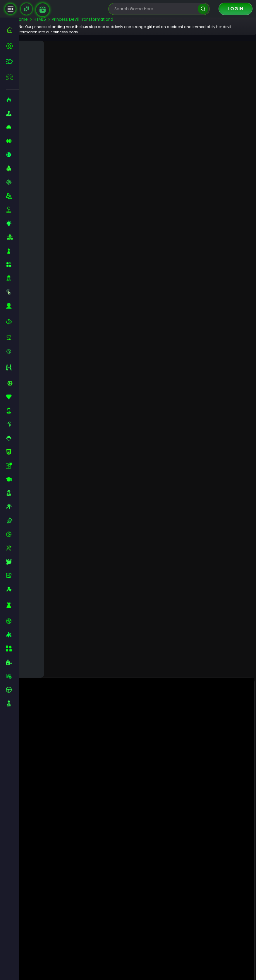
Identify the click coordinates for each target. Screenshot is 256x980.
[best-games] (12, 46)
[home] (12, 30)
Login (236, 9)
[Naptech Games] (26, 9)
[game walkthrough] (43, 10)
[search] (203, 9)
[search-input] (155, 9)
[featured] (12, 62)
